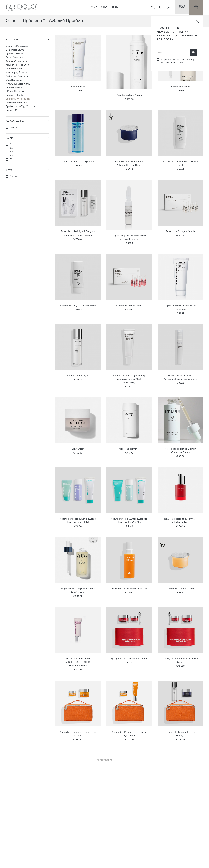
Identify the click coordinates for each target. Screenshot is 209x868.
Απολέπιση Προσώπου (17, 104)
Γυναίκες (14, 178)
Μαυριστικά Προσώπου (17, 67)
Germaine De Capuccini (18, 48)
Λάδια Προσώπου (14, 71)
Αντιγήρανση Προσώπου (18, 86)
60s (12, 161)
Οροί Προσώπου (14, 82)
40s (11, 154)
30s (11, 150)
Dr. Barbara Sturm (15, 52)
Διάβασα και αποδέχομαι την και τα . (178, 61)
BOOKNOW (181, 7)
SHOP (104, 7)
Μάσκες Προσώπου (15, 93)
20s (11, 146)
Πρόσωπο (32, 21)
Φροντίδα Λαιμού (15, 59)
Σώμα (11, 21)
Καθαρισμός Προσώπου (17, 74)
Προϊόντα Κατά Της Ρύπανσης (21, 108)
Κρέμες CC (11, 112)
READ (115, 7)
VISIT (94, 7)
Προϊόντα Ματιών (15, 97)
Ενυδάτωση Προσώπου (17, 78)
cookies (180, 63)
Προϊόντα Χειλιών (15, 55)
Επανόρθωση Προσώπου (18, 101)
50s (11, 157)
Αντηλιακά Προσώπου (17, 63)
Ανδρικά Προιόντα (67, 21)
